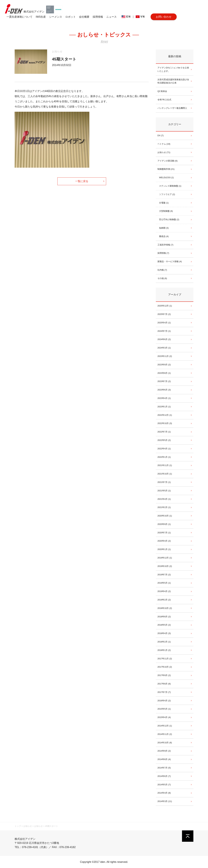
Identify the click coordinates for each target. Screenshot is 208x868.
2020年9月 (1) (164, 524)
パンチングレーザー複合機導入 (172, 108)
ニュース (111, 17)
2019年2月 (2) (164, 600)
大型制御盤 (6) (166, 211)
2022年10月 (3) (165, 423)
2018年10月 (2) (165, 608)
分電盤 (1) (164, 203)
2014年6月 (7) (164, 776)
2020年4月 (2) (164, 541)
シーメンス (56, 17)
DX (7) (161, 135)
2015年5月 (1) (164, 709)
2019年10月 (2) (165, 566)
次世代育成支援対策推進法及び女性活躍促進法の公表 (173, 81)
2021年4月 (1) (164, 499)
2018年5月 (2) (164, 625)
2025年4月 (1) (164, 323)
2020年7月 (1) (164, 533)
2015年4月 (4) (164, 717)
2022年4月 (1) (164, 449)
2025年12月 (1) (165, 306)
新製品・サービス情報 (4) (170, 261)
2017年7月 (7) (164, 692)
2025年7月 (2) (164, 314)
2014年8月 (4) (164, 759)
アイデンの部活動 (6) (168, 161)
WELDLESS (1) (166, 177)
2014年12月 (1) (165, 726)
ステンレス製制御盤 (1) (170, 186)
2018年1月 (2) (164, 650)
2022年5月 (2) (164, 440)
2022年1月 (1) (164, 457)
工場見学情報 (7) (165, 245)
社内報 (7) (162, 270)
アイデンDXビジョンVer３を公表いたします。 (173, 69)
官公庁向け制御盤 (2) (169, 219)
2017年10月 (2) (165, 667)
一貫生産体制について (19, 17)
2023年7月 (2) (164, 381)
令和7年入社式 (164, 100)
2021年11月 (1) (165, 465)
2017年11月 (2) (165, 659)
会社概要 (84, 17)
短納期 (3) (164, 228)
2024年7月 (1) (164, 331)
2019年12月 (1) (165, 558)
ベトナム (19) (164, 144)
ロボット (71, 17)
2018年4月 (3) (164, 633)
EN (126, 17)
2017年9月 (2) (164, 675)
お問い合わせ (164, 17)
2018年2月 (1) (164, 642)
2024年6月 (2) (164, 339)
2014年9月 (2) (164, 751)
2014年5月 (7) (164, 785)
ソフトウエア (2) (167, 194)
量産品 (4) (164, 236)
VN (140, 17)
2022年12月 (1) (165, 415)
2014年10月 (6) (165, 743)
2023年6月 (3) (164, 390)
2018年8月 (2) (164, 617)
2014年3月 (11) (165, 801)
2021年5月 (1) (164, 491)
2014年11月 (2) (165, 734)
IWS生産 (41, 17)
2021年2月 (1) (164, 507)
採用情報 (98, 17)
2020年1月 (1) (164, 549)
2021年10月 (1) (165, 474)
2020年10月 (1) (165, 516)
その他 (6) (162, 278)
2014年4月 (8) (164, 793)
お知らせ (57, 51)
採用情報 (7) (163, 253)
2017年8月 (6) (164, 684)
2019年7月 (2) (164, 575)
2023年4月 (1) (164, 398)
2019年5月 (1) (164, 583)
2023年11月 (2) (165, 356)
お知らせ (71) (164, 152)
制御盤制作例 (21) (166, 169)
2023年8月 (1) (164, 373)
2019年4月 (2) (164, 591)
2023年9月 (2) (164, 365)
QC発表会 (162, 91)
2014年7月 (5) (164, 768)
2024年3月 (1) (164, 348)
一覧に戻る (82, 181)
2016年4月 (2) (164, 701)
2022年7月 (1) (164, 432)
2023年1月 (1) (164, 407)
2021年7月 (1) (164, 482)
